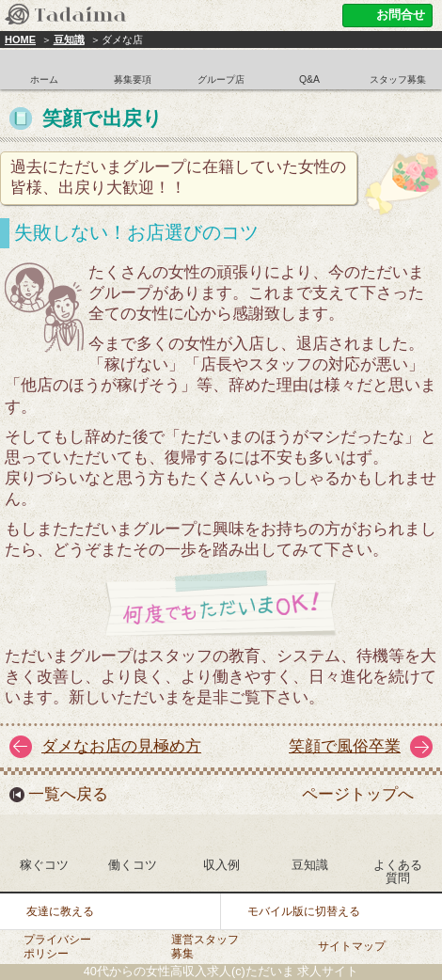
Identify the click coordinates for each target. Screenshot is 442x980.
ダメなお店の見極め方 (121, 746)
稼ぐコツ (44, 865)
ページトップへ (358, 794)
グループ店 (221, 79)
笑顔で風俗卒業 (345, 746)
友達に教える (60, 911)
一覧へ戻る (68, 794)
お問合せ (401, 15)
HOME (20, 40)
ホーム (44, 79)
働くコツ (133, 865)
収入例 (221, 865)
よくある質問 (398, 871)
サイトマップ (352, 946)
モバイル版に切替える (304, 911)
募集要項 (133, 79)
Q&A (309, 79)
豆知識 (69, 40)
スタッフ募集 (398, 79)
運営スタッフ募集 (205, 947)
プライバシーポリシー (57, 947)
